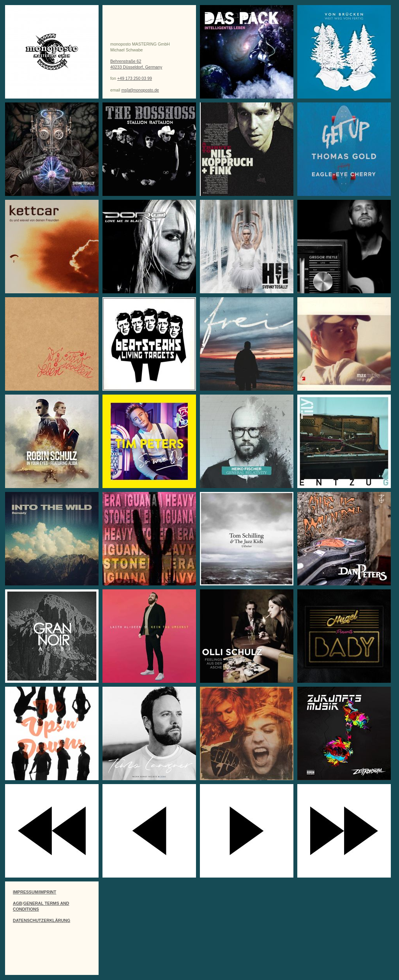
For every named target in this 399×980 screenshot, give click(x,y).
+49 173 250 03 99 (135, 78)
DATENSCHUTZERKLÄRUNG (41, 920)
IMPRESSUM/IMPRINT (34, 892)
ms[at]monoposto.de (140, 90)
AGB (18, 903)
